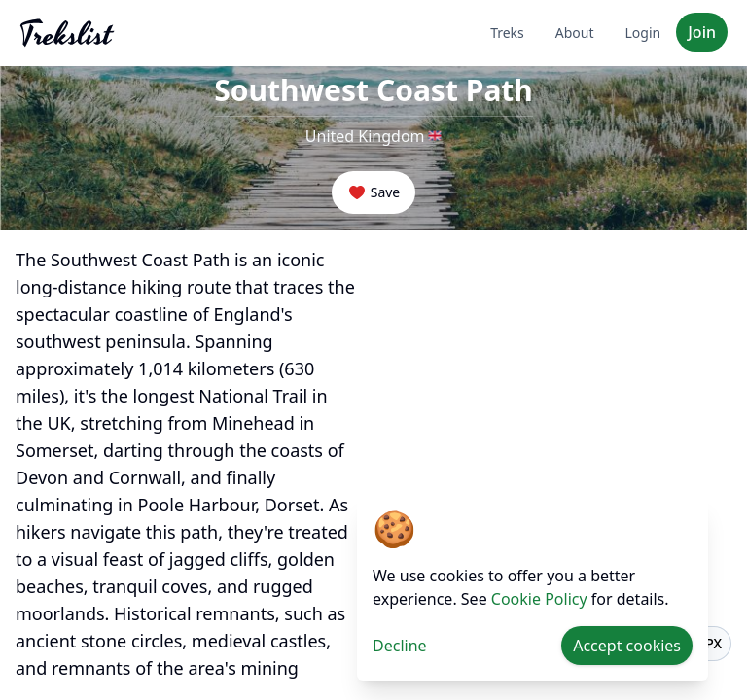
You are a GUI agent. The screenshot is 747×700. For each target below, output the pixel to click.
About (575, 33)
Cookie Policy (539, 599)
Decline (400, 646)
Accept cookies (627, 646)
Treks (507, 33)
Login (643, 33)
